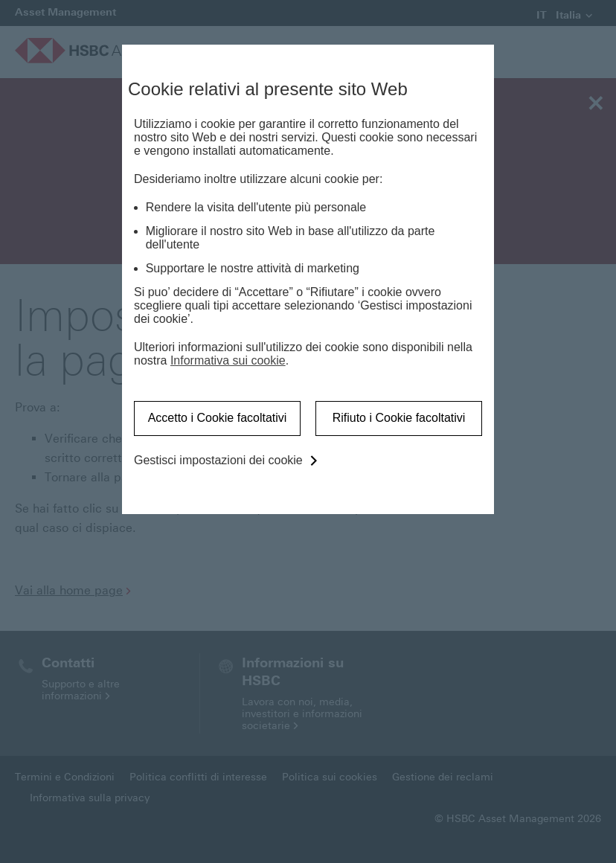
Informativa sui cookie (228, 360)
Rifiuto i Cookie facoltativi (399, 418)
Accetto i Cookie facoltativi (218, 418)
